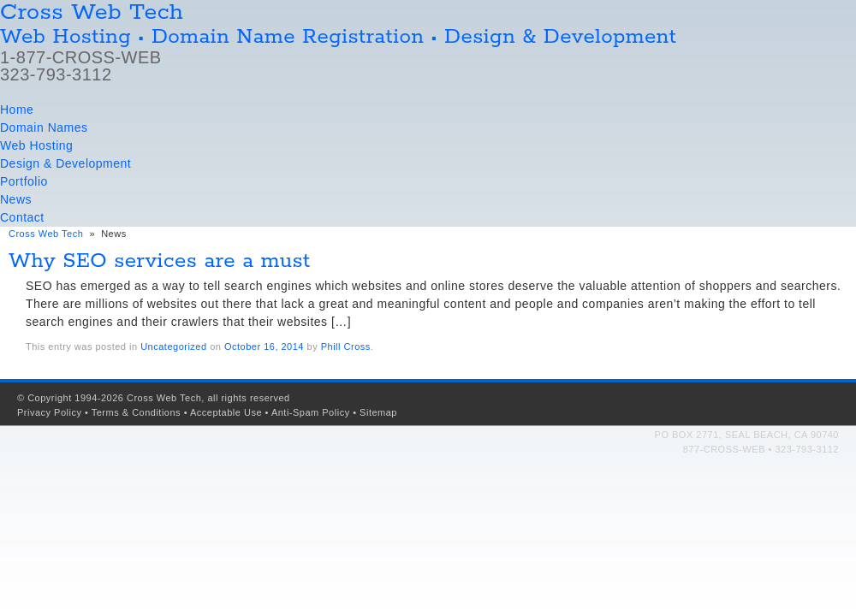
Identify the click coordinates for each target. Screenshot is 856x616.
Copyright (50, 398)
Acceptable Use (226, 412)
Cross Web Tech (46, 234)
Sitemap (378, 412)
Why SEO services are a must (160, 261)
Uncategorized (173, 346)
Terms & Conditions (136, 412)
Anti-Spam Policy (311, 412)
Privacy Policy (49, 412)
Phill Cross (346, 346)
